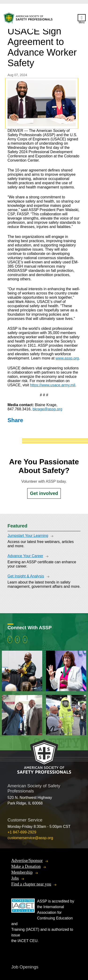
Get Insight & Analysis (26, 576)
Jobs (15, 878)
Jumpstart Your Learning (28, 536)
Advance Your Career (25, 556)
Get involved (44, 493)
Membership (22, 872)
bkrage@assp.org (48, 409)
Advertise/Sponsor (27, 861)
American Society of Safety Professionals (28, 19)
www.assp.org (67, 358)
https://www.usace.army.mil (53, 385)
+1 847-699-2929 (22, 832)
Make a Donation (26, 866)
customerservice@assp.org (30, 838)
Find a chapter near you (31, 884)
